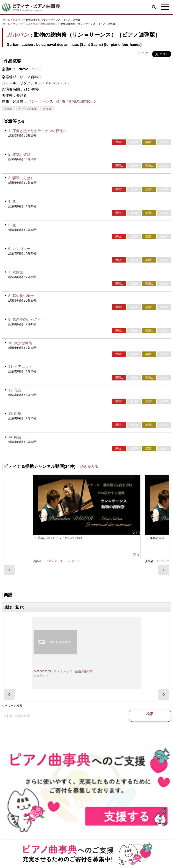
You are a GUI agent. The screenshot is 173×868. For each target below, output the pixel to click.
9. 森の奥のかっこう (25, 319)
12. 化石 (15, 390)
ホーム (6, 20)
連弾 (49, 109)
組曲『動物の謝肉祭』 (46, 24)
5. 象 (12, 225)
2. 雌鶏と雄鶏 (19, 154)
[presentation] (9, 570)
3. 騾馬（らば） (21, 178)
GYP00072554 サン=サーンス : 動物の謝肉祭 (63, 671)
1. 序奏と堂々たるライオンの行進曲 (37, 131)
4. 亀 (12, 202)
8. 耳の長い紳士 (21, 296)
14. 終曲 (15, 437)
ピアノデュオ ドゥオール (63, 561)
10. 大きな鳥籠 (20, 343)
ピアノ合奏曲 (29, 109)
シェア (143, 53)
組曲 (10, 109)
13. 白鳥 (15, 414)
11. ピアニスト (20, 367)
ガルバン (18, 20)
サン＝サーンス (22, 24)
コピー (36, 69)
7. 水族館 (16, 272)
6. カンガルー (19, 249)
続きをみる (89, 467)
